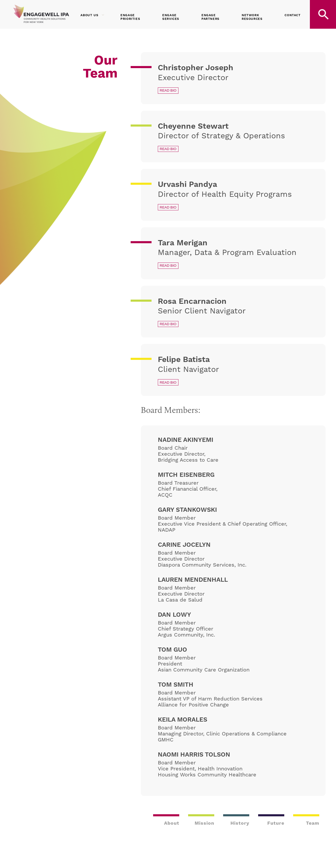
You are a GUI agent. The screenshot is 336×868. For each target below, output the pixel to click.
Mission (204, 823)
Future (276, 823)
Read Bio (168, 90)
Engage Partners (210, 17)
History (240, 823)
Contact (292, 15)
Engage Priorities (130, 17)
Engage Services (171, 17)
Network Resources (252, 17)
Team (313, 823)
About (172, 823)
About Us (92, 15)
